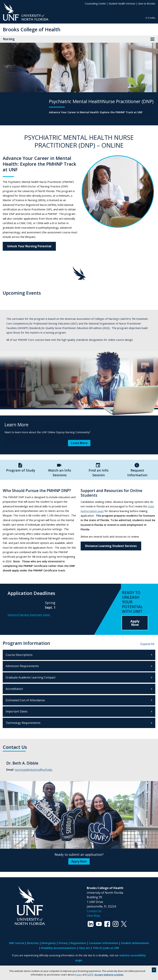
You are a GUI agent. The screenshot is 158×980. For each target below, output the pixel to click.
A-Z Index (150, 18)
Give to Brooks (147, 4)
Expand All (147, 644)
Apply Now (135, 623)
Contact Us (94, 911)
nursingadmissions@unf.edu (33, 770)
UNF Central (17, 943)
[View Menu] (152, 39)
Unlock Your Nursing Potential (29, 246)
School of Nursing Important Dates (29, 615)
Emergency (49, 943)
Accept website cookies (109, 975)
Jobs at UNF (112, 948)
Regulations (78, 943)
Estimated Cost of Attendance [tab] (25, 700)
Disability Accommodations (58, 948)
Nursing (9, 39)
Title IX (97, 948)
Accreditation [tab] (14, 689)
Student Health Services (122, 4)
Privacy (78, 975)
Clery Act (84, 948)
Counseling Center (95, 4)
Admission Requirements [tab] (22, 666)
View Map (93, 916)
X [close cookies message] (154, 970)
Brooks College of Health (32, 29)
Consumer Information (103, 943)
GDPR (90, 975)
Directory (33, 943)
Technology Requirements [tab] (23, 723)
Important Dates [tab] (17, 711)
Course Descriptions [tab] (19, 655)
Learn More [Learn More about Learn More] (79, 443)
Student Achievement (135, 943)
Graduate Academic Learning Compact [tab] (31, 677)
